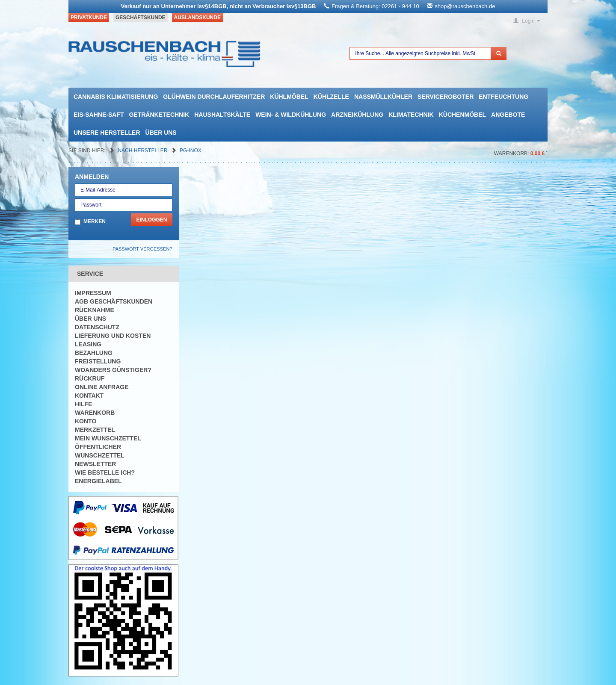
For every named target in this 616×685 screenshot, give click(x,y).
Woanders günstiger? (113, 370)
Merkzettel (95, 430)
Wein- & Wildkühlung (291, 115)
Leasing (88, 344)
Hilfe (83, 404)
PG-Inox (191, 151)
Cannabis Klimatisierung (116, 97)
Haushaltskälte (222, 115)
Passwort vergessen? (142, 249)
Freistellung (98, 361)
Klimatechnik (411, 115)
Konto (86, 421)
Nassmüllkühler (383, 97)
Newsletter (95, 464)
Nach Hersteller (143, 151)
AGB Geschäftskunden (114, 301)
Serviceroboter (446, 97)
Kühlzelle (331, 97)
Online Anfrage (102, 387)
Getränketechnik (159, 115)
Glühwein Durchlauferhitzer (214, 97)
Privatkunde (89, 18)
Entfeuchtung (503, 97)
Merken (95, 221)
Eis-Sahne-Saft (99, 115)
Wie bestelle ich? (105, 472)
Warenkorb (95, 413)
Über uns (161, 133)
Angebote (508, 115)
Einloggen (151, 220)
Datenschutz (97, 327)
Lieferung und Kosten (113, 336)
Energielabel (98, 481)
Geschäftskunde (141, 18)
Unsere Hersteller (107, 133)
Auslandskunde (197, 18)
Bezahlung (94, 353)
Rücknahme (95, 310)
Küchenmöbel (462, 115)
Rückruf (90, 378)
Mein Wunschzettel (108, 438)
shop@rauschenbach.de (465, 6)
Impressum (93, 293)
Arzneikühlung (357, 115)
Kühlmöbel (289, 97)
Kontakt (89, 396)
